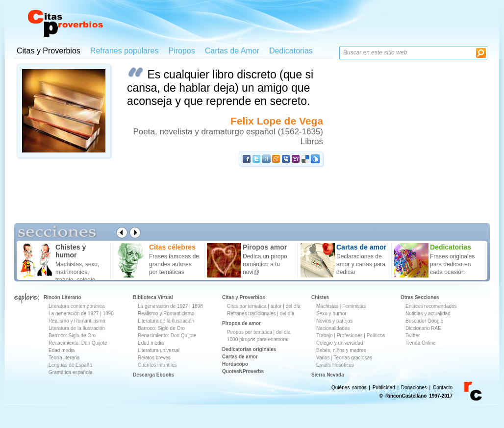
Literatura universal (159, 350)
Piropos (181, 51)
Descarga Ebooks (153, 375)
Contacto (443, 388)
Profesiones (351, 336)
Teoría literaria (64, 358)
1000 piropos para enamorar (258, 340)
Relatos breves (154, 358)
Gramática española (71, 372)
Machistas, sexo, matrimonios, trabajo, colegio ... (79, 272)
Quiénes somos (349, 388)
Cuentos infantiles (157, 365)
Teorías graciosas (353, 358)
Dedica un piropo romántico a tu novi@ (265, 264)
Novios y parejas (334, 321)
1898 (108, 314)
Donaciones (414, 388)
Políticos (375, 336)
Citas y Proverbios (49, 51)
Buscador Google (424, 321)
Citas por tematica (247, 306)
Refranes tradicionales (252, 314)
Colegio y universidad (340, 343)
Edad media (62, 350)
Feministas (354, 306)
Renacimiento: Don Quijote (78, 343)
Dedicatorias (291, 51)
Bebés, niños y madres (341, 350)
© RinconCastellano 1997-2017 (416, 396)
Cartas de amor (240, 357)
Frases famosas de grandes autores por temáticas (174, 264)
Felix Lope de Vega (277, 121)
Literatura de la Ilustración (77, 328)
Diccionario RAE (423, 328)
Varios (323, 358)
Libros (312, 141)
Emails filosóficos (335, 365)
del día (293, 306)
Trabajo (325, 336)
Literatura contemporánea (77, 306)
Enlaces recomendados (431, 306)
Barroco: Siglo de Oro (72, 336)
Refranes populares (125, 51)
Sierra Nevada (328, 375)
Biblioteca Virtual (153, 297)
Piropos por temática (250, 332)
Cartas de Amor (232, 51)
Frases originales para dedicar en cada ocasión (452, 264)
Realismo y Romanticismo (77, 321)
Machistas (327, 306)
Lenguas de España (70, 365)
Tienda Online (421, 343)
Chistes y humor (71, 251)
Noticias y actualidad (428, 314)
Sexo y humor (331, 314)
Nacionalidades (333, 328)
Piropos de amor (241, 323)
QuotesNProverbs (243, 371)
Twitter (413, 336)
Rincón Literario (63, 297)
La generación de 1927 (74, 314)
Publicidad (384, 388)
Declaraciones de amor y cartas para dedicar (361, 264)
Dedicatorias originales (249, 349)
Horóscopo (235, 364)
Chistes (320, 297)
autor (276, 306)
